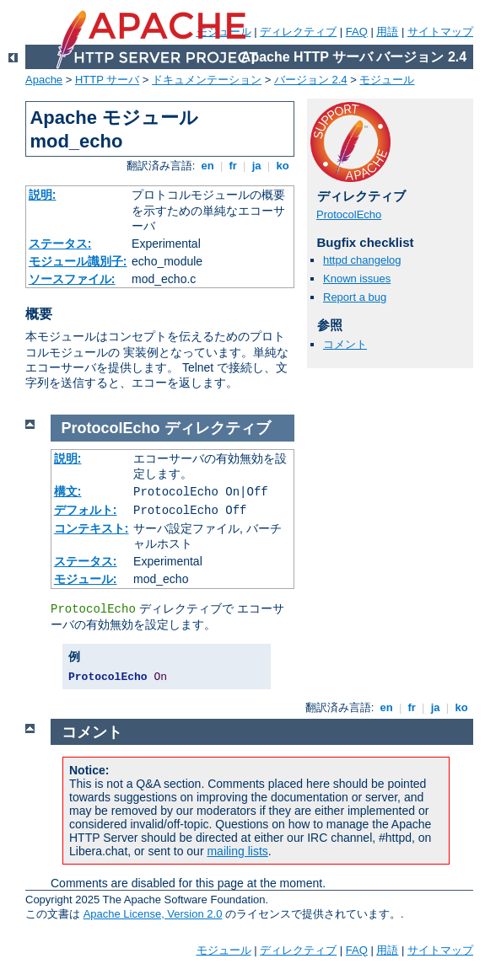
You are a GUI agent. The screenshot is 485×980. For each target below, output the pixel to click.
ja (256, 166)
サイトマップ (440, 32)
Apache (44, 80)
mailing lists (237, 851)
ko (283, 166)
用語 (387, 32)
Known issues (357, 278)
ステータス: (60, 244)
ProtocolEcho (349, 214)
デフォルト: (86, 510)
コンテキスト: (92, 528)
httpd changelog (362, 260)
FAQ (357, 32)
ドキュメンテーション (207, 80)
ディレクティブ (298, 32)
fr (233, 166)
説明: (43, 195)
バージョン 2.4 (311, 80)
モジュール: (86, 579)
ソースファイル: (72, 279)
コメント (345, 344)
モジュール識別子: (78, 261)
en (207, 166)
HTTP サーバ (107, 80)
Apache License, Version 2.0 (153, 914)
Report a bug (355, 297)
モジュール (387, 80)
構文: (68, 491)
